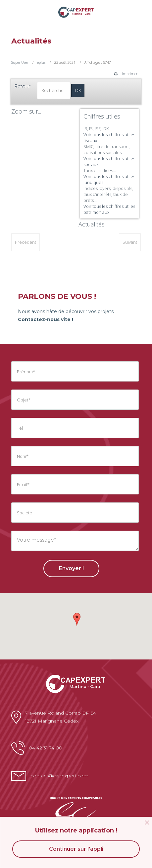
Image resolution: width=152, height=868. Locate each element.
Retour (23, 86)
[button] (77, 620)
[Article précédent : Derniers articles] (25, 242)
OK (78, 90)
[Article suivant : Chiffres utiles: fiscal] (130, 242)
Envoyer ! (71, 568)
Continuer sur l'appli (76, 849)
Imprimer (126, 74)
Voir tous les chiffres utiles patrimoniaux (109, 209)
